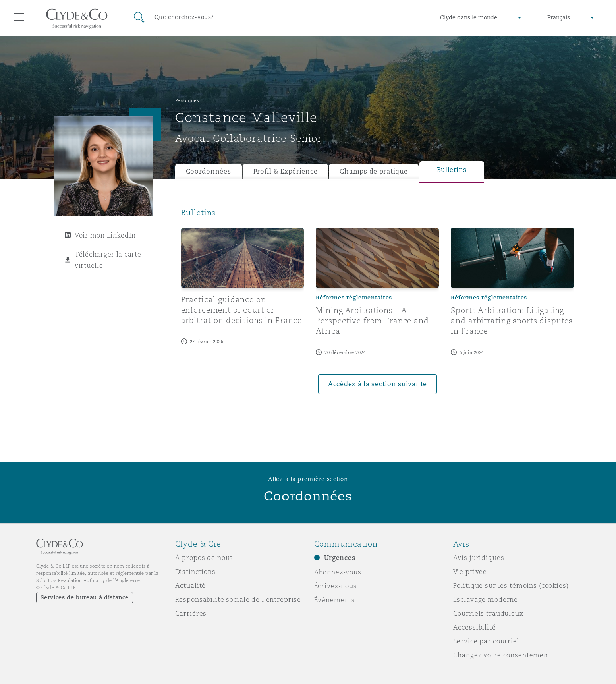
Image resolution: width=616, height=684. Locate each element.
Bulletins (452, 170)
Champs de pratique (374, 171)
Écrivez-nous (336, 586)
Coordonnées (209, 171)
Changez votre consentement (502, 655)
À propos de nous (204, 558)
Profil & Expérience (286, 171)
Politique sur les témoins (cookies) (511, 585)
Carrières (191, 613)
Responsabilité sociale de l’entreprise (238, 599)
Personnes (187, 100)
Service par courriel (486, 641)
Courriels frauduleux (488, 613)
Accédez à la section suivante (378, 384)
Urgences (340, 558)
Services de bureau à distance (85, 597)
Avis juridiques (479, 558)
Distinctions (195, 572)
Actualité (191, 585)
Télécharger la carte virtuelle (108, 260)
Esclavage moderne (486, 599)
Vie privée (470, 572)
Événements (335, 600)
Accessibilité (475, 627)
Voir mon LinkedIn (105, 235)
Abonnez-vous (338, 572)
